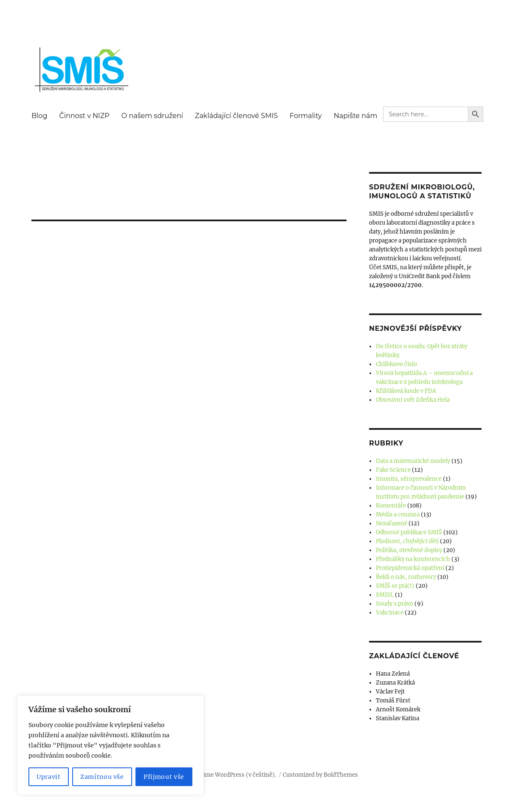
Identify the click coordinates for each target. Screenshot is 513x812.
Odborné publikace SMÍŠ (409, 532)
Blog (39, 116)
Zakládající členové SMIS (236, 116)
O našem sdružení (152, 116)
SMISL (385, 595)
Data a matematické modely (413, 461)
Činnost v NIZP (84, 116)
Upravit (49, 777)
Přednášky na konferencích (413, 559)
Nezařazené (392, 523)
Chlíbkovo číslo (396, 364)
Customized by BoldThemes (320, 775)
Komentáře (391, 506)
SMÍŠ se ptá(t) (395, 586)
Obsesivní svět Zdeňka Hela (413, 400)
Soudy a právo (395, 604)
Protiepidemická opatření (410, 568)
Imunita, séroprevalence (409, 479)
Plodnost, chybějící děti (407, 541)
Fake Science (393, 470)
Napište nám (356, 116)
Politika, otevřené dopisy (409, 550)
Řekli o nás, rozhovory (406, 577)
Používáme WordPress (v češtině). (230, 775)
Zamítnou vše (102, 777)
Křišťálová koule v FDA (406, 391)
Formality (306, 116)
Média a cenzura (398, 515)
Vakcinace (390, 613)
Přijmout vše (164, 777)
